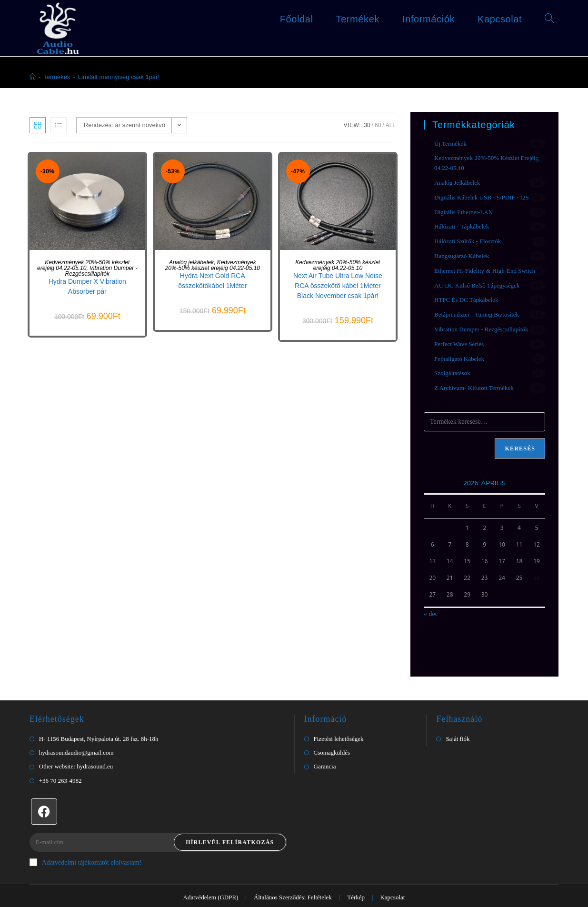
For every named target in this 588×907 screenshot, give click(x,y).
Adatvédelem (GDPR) (211, 879)
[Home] (33, 59)
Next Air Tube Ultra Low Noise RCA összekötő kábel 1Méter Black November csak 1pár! (338, 268)
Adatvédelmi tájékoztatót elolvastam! (86, 844)
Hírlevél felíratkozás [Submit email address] (230, 824)
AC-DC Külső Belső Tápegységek (477, 267)
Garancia (325, 748)
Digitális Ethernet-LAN (463, 194)
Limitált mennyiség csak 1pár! (119, 59)
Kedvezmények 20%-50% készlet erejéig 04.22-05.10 (83, 247)
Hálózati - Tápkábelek (462, 208)
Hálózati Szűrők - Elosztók (468, 223)
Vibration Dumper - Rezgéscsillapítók (101, 253)
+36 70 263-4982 (60, 762)
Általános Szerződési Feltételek (293, 879)
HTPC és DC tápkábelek (466, 282)
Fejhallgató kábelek (459, 341)
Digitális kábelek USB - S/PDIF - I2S (482, 179)
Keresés (520, 430)
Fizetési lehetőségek (339, 721)
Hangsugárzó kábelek (462, 238)
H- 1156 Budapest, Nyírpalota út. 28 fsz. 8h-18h (99, 721)
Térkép (356, 879)
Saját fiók (458, 721)
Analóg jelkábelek (191, 244)
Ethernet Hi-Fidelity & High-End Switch (485, 253)
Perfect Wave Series (459, 326)
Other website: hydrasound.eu (76, 748)
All (391, 107)
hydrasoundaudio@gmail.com (76, 734)
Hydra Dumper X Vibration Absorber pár (87, 268)
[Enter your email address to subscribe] (158, 824)
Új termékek (450, 125)
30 (367, 107)
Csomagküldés (332, 734)
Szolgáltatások (452, 355)
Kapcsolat (392, 879)
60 (378, 107)
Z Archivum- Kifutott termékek (474, 370)
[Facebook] (44, 793)
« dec (431, 596)
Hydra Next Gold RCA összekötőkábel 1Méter (212, 263)
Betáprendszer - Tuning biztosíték (477, 296)
